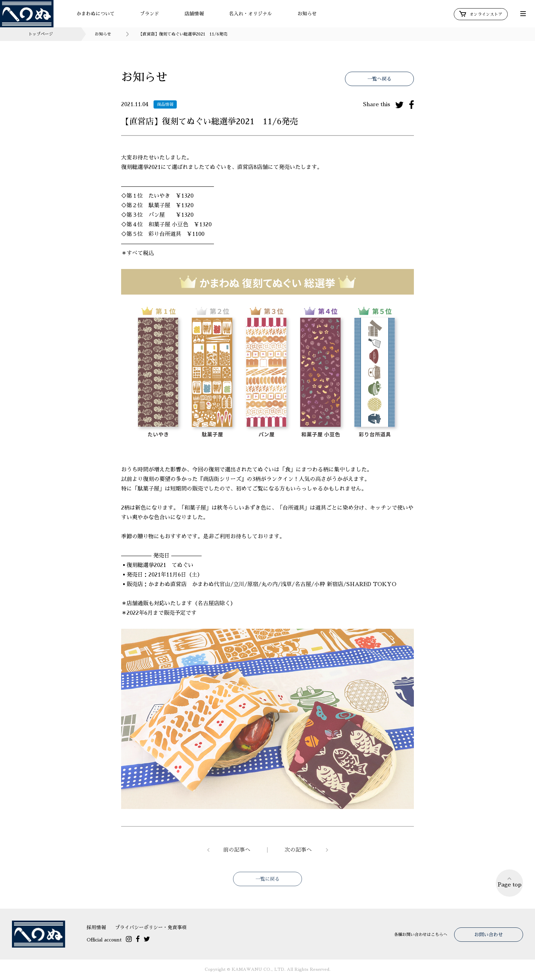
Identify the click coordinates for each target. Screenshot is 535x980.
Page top (510, 882)
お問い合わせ (489, 935)
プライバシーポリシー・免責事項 (151, 927)
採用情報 (96, 927)
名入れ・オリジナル (250, 14)
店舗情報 (194, 14)
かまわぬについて (96, 14)
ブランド (149, 14)
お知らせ (307, 14)
